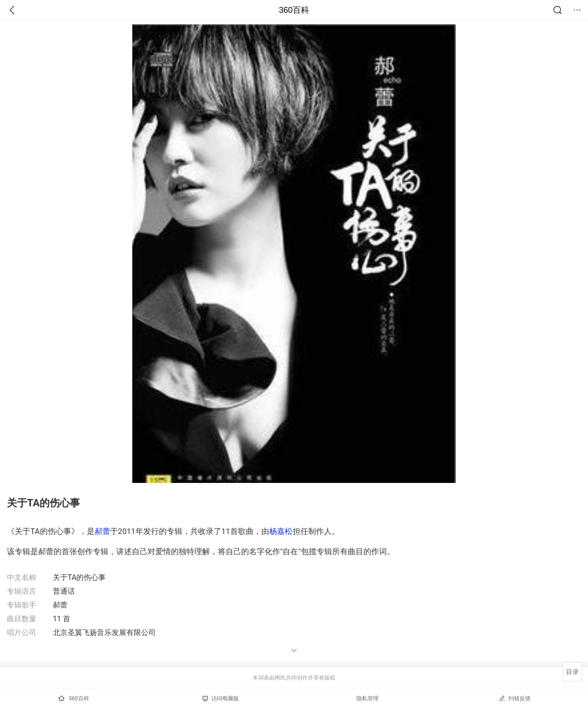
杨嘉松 (281, 531)
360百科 (294, 10)
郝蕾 (102, 531)
